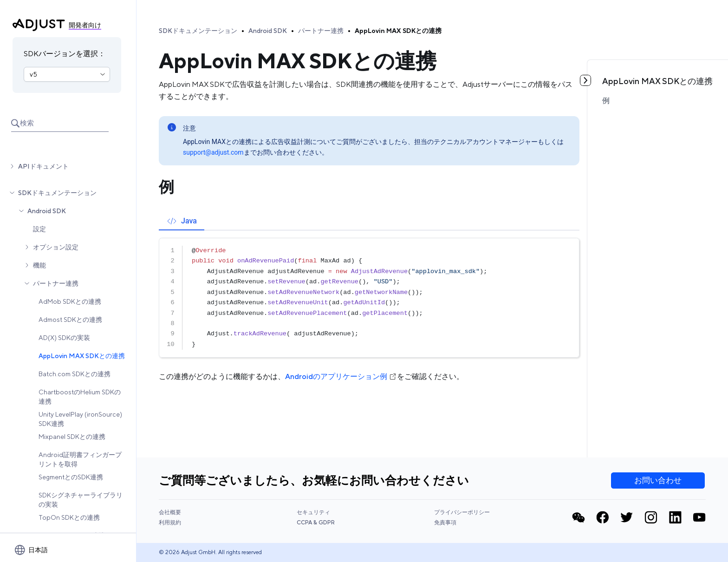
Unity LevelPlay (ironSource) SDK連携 (80, 419)
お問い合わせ (658, 480)
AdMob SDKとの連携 (70, 301)
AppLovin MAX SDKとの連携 (82, 356)
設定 (39, 229)
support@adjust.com (213, 152)
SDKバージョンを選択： (65, 54)
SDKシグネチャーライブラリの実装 (81, 500)
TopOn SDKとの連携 (69, 517)
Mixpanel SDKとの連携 (72, 437)
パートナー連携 (56, 283)
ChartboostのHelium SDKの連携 (80, 397)
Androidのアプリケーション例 (341, 376)
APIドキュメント (43, 166)
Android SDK (47, 211)
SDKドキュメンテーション (57, 193)
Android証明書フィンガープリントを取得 (80, 459)
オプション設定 (56, 247)
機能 (39, 265)
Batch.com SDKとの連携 (75, 374)
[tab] (182, 221)
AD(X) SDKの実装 (64, 338)
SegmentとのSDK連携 (71, 477)
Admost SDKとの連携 (70, 320)
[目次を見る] (585, 80)
